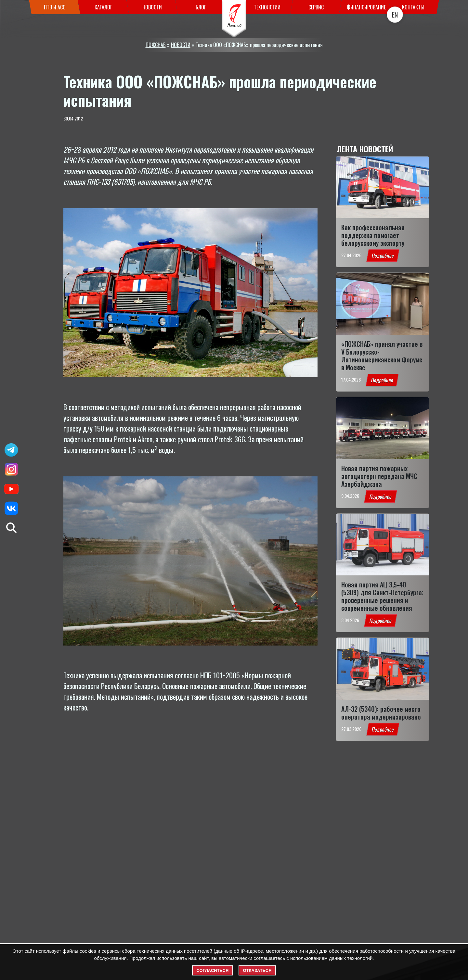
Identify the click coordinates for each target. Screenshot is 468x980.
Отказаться (257, 970)
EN (395, 15)
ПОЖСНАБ (156, 45)
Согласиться (213, 970)
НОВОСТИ (181, 45)
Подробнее (383, 256)
